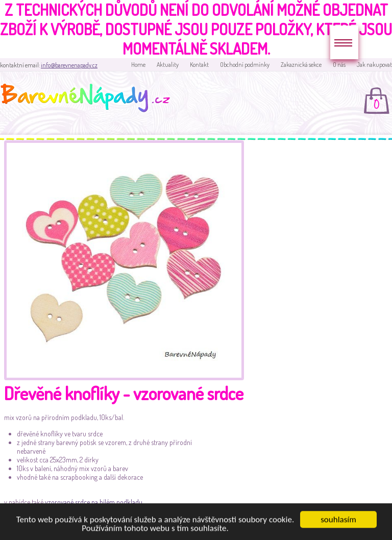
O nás (339, 65)
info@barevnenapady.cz (69, 65)
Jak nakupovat (374, 65)
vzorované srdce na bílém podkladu (94, 502)
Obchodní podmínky (245, 65)
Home (138, 65)
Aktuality (168, 65)
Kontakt (199, 65)
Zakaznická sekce (301, 65)
